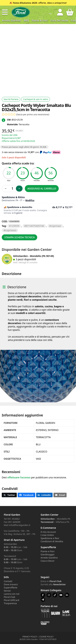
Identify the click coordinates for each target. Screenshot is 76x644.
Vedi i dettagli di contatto (25, 262)
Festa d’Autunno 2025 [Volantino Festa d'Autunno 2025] (25, 3)
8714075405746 (35, 226)
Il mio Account (48, 532)
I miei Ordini (47, 535)
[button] (5, 12)
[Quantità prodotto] (12, 189)
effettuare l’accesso (19, 477)
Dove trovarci (11, 584)
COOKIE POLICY (46, 637)
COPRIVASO (11, 230)
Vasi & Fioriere (11, 99)
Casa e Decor (48, 561)
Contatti (8, 581)
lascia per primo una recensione (33, 114)
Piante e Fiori (48, 551)
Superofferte (11, 588)
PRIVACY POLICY (30, 637)
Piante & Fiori (40, 20)
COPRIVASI (56, 226)
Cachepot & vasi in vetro (36, 99)
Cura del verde (59, 20)
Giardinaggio (48, 554)
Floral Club (10, 597)
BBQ (26, 20)
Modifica (30, 200)
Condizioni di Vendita (52, 541)
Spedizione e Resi (50, 538)
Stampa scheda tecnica (19, 237)
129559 (15, 226)
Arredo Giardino (11, 20)
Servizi (7, 591)
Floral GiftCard (12, 600)
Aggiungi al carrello (42, 188)
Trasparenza (10, 603)
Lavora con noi (12, 594)
